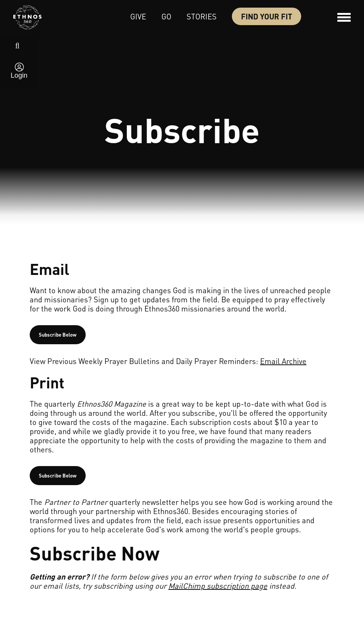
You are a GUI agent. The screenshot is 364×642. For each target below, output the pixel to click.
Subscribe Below (58, 335)
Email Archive (283, 361)
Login (19, 75)
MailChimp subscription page (218, 586)
